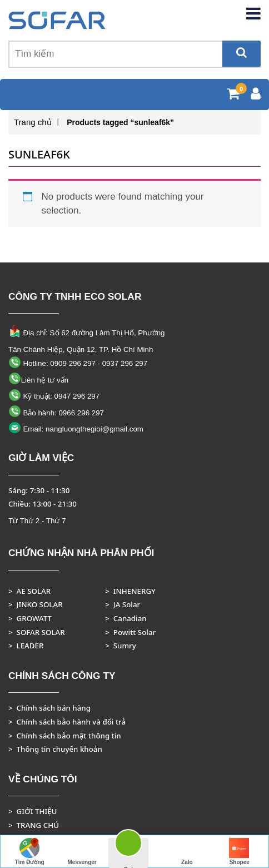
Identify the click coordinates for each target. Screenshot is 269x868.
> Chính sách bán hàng (49, 708)
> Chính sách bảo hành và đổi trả (67, 722)
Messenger (82, 852)
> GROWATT (30, 618)
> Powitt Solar (130, 632)
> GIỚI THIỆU (33, 811)
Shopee (240, 852)
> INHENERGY (130, 591)
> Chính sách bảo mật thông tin (65, 736)
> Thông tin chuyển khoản (55, 749)
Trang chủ (33, 122)
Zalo (187, 852)
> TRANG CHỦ (34, 825)
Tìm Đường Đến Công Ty (30, 853)
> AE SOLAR (29, 591)
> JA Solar (123, 604)
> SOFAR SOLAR (37, 632)
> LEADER (26, 646)
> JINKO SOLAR (36, 604)
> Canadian (126, 618)
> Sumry (121, 646)
